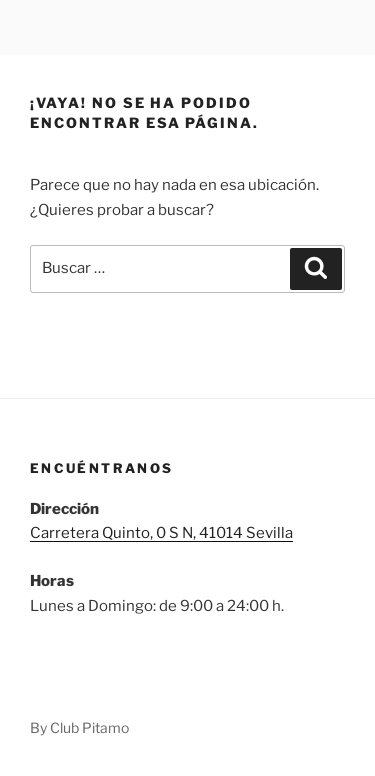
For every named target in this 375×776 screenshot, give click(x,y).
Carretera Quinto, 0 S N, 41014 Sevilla (161, 533)
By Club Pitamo (79, 727)
